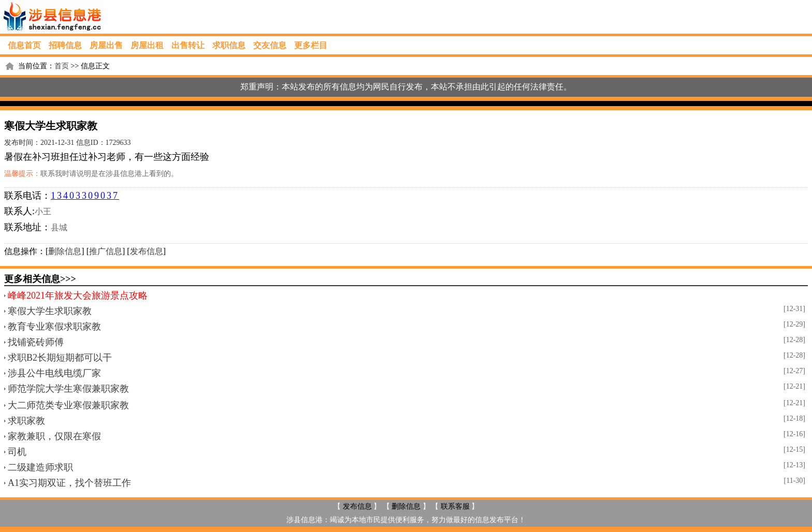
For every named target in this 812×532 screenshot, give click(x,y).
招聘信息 (65, 45)
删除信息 (65, 251)
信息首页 (24, 45)
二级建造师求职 (40, 467)
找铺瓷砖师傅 (36, 342)
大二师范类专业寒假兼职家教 (68, 405)
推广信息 (106, 251)
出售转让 (188, 45)
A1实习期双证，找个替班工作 (69, 483)
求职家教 (26, 421)
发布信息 (147, 251)
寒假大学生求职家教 (50, 311)
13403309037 (85, 196)
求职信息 (229, 45)
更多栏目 (311, 45)
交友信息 (270, 45)
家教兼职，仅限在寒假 (54, 436)
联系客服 (455, 506)
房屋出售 (106, 45)
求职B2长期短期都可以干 (60, 358)
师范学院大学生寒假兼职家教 (68, 389)
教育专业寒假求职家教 (54, 327)
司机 (17, 452)
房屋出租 (147, 45)
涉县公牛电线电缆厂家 (54, 373)
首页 (62, 66)
